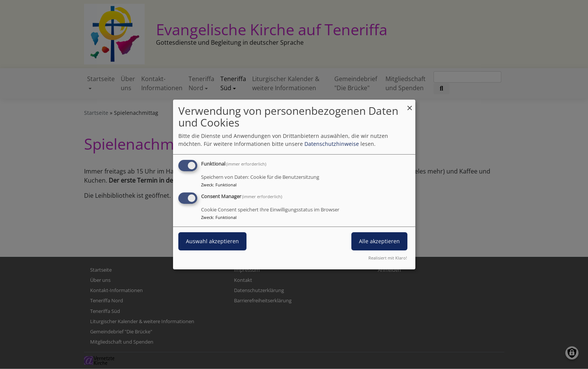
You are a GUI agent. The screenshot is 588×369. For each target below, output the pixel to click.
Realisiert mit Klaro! (388, 258)
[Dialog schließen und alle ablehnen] (410, 104)
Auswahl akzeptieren (212, 241)
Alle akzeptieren (379, 241)
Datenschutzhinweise (332, 144)
